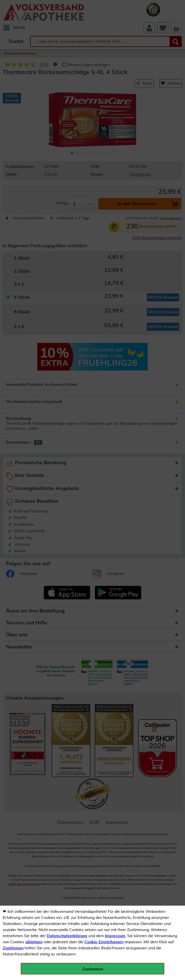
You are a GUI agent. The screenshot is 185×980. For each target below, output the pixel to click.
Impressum (115, 936)
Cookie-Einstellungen (104, 942)
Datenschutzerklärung (67, 936)
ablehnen (34, 942)
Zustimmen (13, 948)
